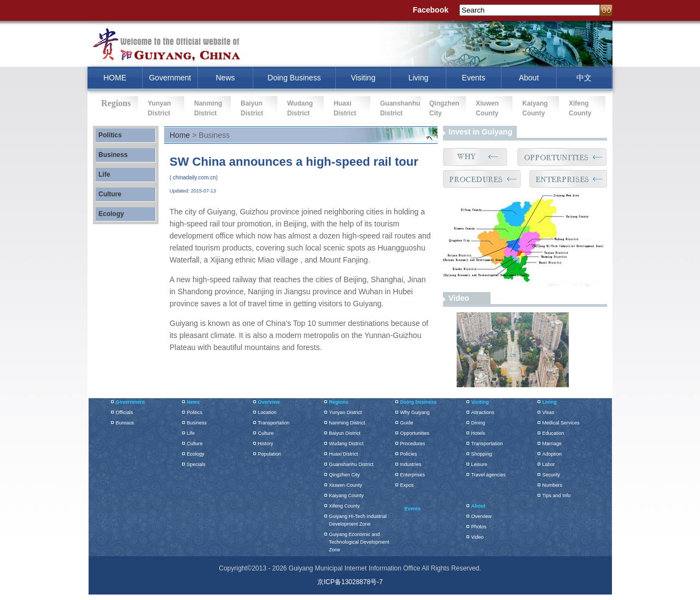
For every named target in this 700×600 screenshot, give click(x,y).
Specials (196, 464)
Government (170, 78)
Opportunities (415, 433)
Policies (409, 454)
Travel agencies (489, 475)
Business (113, 155)
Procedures (413, 444)
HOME (115, 78)
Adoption (552, 454)
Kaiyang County (347, 496)
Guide (407, 423)
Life (104, 174)
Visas (549, 412)
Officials (125, 412)
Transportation (274, 423)
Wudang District (346, 444)
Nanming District (347, 423)
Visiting (363, 78)
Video (459, 298)
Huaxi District (344, 454)
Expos (407, 485)
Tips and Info (557, 496)
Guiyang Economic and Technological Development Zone (359, 542)
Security (552, 475)
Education (553, 433)
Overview (269, 402)
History (266, 444)
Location (267, 412)
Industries (411, 464)
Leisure (480, 464)
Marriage (552, 444)
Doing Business (294, 78)
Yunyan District (346, 412)
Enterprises (413, 475)
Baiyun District (345, 433)
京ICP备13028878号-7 (350, 582)
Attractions (483, 412)
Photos (479, 527)
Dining (479, 423)
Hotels (479, 433)
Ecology (111, 214)
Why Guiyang (415, 412)
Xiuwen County (346, 485)
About (529, 78)
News (225, 78)
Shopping (482, 454)
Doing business (419, 402)
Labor (549, 464)
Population (270, 454)
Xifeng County (345, 506)
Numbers (553, 485)
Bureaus (125, 423)
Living (419, 78)
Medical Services (561, 423)
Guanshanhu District (352, 464)
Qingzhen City (345, 475)
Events (474, 78)
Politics (110, 135)
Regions (339, 402)
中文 (584, 78)
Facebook (431, 10)
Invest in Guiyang (480, 132)
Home (180, 135)
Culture (110, 194)
